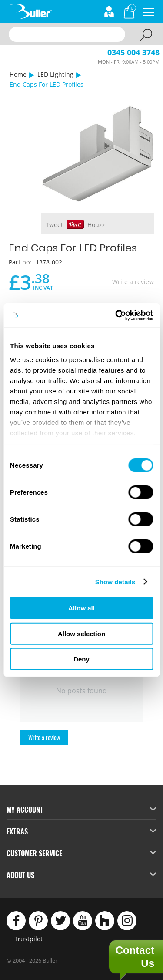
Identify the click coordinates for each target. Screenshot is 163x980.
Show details (115, 582)
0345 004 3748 (133, 52)
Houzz (96, 225)
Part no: (20, 262)
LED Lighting (55, 74)
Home (18, 74)
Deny (81, 659)
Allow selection (81, 633)
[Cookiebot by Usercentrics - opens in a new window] (116, 315)
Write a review (133, 282)
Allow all (81, 608)
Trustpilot (28, 939)
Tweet (54, 225)
